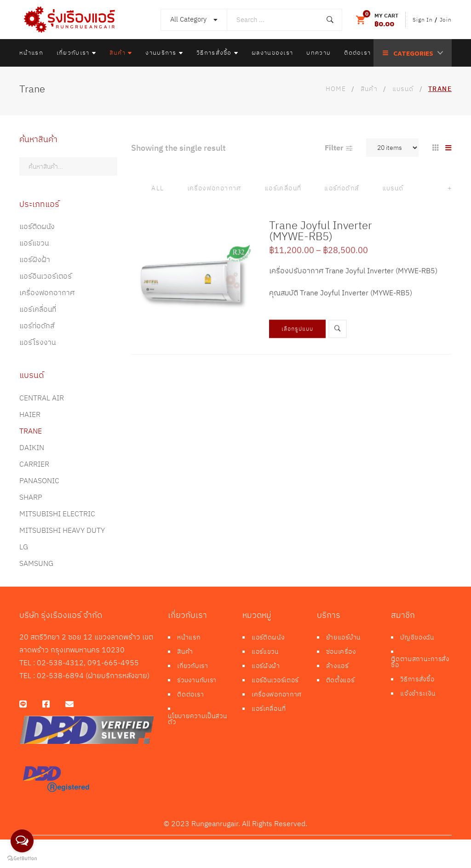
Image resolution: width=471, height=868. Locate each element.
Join (446, 20)
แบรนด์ (393, 188)
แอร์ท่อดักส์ (342, 188)
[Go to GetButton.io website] (22, 859)
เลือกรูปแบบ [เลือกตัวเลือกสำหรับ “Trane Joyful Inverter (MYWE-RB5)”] (298, 345)
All (158, 188)
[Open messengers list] (22, 841)
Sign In (423, 20)
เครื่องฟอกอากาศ (214, 188)
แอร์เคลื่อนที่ (283, 188)
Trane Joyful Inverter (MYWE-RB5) (321, 247)
